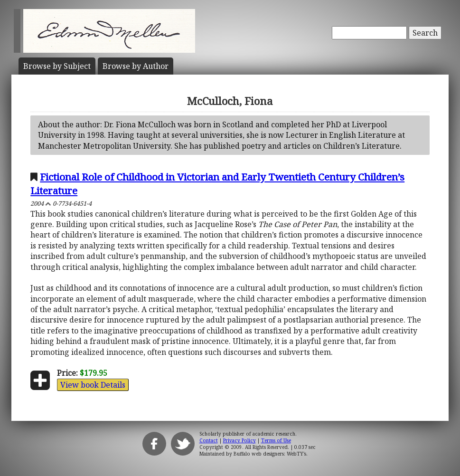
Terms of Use (276, 440)
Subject (57, 66)
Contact (209, 440)
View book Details (93, 385)
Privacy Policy (239, 440)
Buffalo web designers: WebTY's (270, 454)
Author (136, 66)
